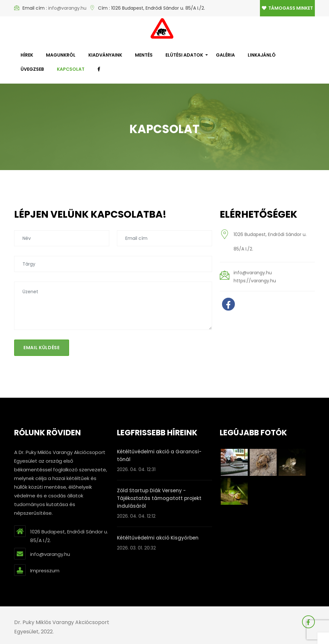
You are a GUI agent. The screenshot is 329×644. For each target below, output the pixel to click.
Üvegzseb (32, 69)
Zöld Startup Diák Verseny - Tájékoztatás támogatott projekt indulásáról (159, 498)
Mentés (144, 55)
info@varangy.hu (67, 8)
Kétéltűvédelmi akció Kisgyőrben (158, 538)
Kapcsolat (71, 69)
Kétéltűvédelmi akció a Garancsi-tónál (159, 455)
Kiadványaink (105, 55)
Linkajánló (262, 55)
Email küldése (42, 348)
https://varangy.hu (255, 281)
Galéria (225, 55)
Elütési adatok (184, 55)
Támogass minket (287, 8)
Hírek (27, 55)
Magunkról (61, 55)
